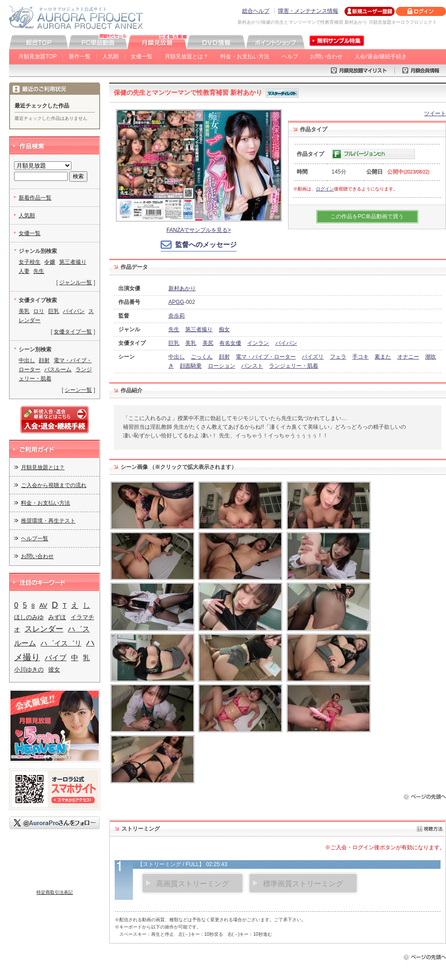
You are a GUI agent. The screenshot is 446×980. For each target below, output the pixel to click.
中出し (177, 357)
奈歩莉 (177, 316)
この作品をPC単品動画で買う (367, 216)
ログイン (325, 189)
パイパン (286, 343)
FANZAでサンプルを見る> (199, 230)
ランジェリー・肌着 (294, 366)
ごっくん (202, 357)
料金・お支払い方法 (245, 56)
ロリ (39, 311)
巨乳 (174, 343)
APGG (176, 302)
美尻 (208, 343)
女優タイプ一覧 (73, 332)
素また (383, 357)
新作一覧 (80, 56)
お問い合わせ (326, 56)
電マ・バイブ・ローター (266, 357)
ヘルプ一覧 (35, 539)
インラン (258, 343)
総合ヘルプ (256, 11)
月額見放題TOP (37, 56)
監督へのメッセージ (206, 244)
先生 (174, 329)
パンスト (252, 366)
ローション (222, 366)
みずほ (57, 617)
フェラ (338, 357)
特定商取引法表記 (55, 892)
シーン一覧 (78, 390)
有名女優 (230, 343)
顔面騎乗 (191, 366)
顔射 (224, 357)
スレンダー (44, 629)
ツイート (435, 113)
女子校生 (30, 262)
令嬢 (50, 262)
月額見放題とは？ (187, 56)
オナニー (408, 357)
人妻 (24, 271)
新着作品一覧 (35, 198)
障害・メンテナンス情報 (308, 11)
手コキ (360, 357)
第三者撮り (199, 329)
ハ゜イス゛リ (61, 643)
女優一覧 (142, 56)
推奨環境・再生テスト (48, 521)
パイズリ (313, 357)
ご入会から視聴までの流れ (54, 485)
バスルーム (58, 369)
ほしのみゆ (29, 617)
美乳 (191, 343)
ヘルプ (290, 56)
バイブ (56, 657)
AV (43, 605)
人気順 (111, 56)
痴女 (224, 329)
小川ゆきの (29, 670)
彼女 (54, 670)
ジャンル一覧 (76, 282)
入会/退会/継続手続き (381, 56)
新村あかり (182, 288)
